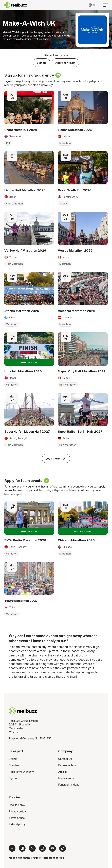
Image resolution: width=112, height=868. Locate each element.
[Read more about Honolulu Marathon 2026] (29, 349)
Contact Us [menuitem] (65, 759)
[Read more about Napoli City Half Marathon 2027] (83, 349)
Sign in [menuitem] (13, 778)
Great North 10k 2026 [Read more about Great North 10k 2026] (21, 130)
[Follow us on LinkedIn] (22, 848)
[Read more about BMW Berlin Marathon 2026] (29, 518)
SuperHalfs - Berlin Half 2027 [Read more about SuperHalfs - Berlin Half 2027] (80, 431)
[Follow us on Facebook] (12, 848)
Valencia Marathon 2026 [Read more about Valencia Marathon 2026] (77, 311)
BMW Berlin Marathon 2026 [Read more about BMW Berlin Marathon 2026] (25, 540)
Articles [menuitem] (63, 772)
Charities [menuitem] (14, 765)
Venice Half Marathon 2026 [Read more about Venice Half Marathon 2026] (25, 250)
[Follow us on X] (32, 848)
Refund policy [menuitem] (17, 824)
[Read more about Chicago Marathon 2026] (83, 518)
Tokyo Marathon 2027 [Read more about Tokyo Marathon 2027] (21, 601)
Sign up (42, 63)
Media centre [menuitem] (66, 778)
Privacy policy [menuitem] (17, 811)
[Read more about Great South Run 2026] (83, 168)
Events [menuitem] (13, 759)
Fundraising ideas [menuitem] (69, 785)
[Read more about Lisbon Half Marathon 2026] (29, 168)
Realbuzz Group (29, 858)
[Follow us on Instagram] (42, 848)
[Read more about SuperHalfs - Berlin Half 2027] (83, 409)
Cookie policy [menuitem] (17, 805)
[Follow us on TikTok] (63, 848)
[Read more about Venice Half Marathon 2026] (29, 228)
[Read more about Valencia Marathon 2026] (83, 289)
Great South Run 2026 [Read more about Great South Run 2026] (75, 190)
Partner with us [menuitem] (67, 765)
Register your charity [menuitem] (21, 772)
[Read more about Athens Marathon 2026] (29, 289)
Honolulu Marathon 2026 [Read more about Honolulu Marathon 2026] (23, 371)
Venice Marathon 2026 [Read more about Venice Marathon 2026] (75, 250)
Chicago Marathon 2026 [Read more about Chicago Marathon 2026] (76, 540)
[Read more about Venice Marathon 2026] (83, 228)
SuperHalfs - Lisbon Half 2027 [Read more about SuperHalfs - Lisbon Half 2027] (27, 431)
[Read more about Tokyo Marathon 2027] (29, 578)
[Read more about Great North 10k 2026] (29, 108)
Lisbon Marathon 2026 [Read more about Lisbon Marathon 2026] (75, 130)
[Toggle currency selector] (93, 5)
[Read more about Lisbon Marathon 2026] (83, 108)
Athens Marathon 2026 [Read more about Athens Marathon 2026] (22, 311)
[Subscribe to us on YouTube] (52, 848)
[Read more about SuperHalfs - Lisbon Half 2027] (29, 409)
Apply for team (65, 63)
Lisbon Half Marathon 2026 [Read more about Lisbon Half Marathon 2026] (25, 190)
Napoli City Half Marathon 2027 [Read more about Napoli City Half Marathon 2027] (82, 371)
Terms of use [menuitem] (17, 818)
